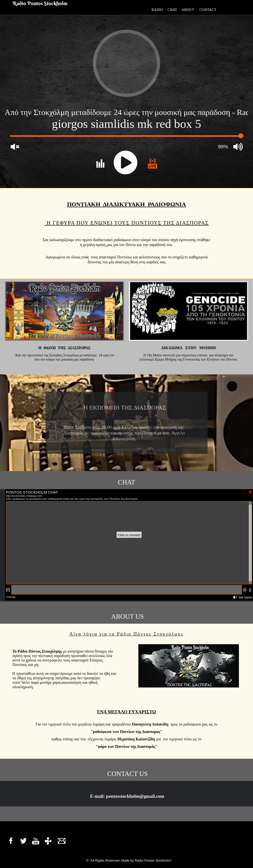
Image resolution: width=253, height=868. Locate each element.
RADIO (157, 10)
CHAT (172, 10)
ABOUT (190, 10)
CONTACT (209, 10)
